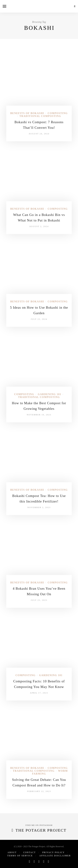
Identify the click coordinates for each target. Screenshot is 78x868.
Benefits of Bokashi (27, 113)
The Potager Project (41, 830)
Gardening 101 (49, 394)
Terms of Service (20, 856)
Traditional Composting (40, 116)
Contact (30, 852)
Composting (58, 113)
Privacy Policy (53, 852)
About (12, 852)
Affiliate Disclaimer (55, 856)
